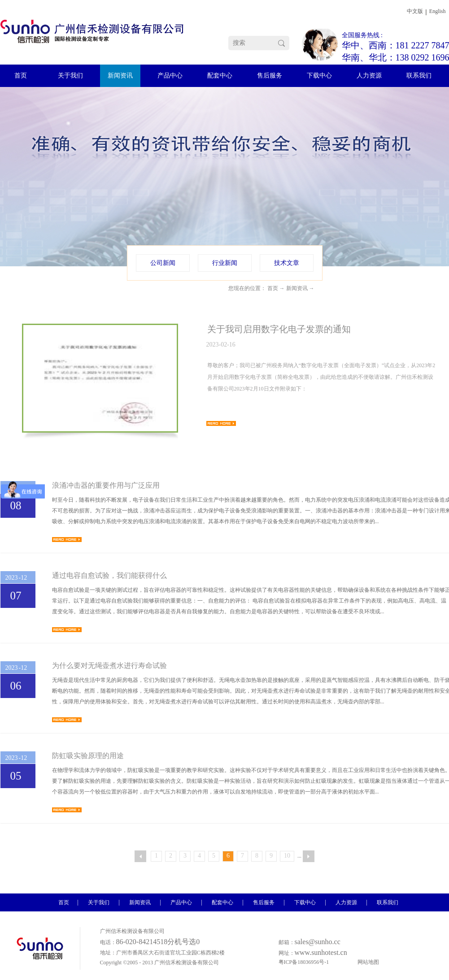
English (438, 11)
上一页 (140, 856)
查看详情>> (221, 423)
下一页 (309, 856)
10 (287, 856)
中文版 (415, 11)
